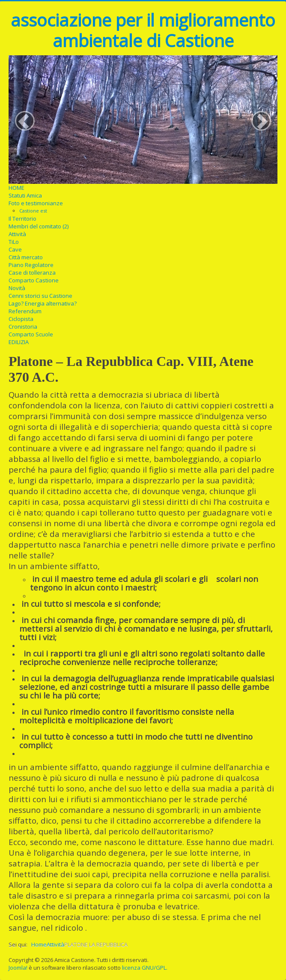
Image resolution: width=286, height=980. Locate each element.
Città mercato (26, 257)
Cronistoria (23, 327)
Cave (15, 249)
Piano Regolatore (31, 265)
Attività (17, 234)
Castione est (33, 211)
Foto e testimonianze (36, 203)
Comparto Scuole (31, 334)
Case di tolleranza (32, 273)
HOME (16, 188)
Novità (17, 288)
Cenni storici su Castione (40, 296)
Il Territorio (22, 219)
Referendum (25, 311)
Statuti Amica (25, 195)
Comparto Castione (34, 280)
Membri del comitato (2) (39, 226)
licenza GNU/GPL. (145, 968)
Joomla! (18, 968)
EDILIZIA (19, 342)
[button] (25, 121)
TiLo (14, 242)
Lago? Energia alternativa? (43, 303)
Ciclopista (21, 319)
